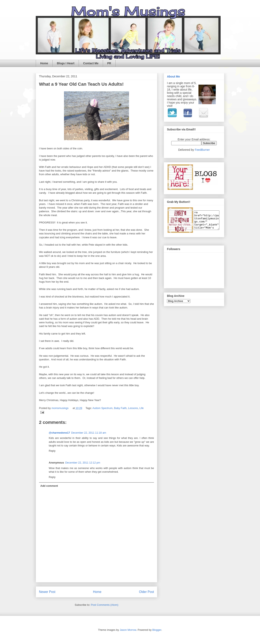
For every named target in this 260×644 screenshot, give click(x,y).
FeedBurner (202, 150)
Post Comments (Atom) (105, 605)
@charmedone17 (59, 433)
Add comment (49, 486)
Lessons (133, 408)
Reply (52, 451)
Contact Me (91, 63)
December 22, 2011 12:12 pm (83, 463)
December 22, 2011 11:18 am (89, 433)
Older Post (146, 592)
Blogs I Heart (66, 63)
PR (109, 63)
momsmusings (60, 408)
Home (44, 63)
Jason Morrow (128, 630)
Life (141, 408)
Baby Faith (120, 408)
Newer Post (47, 592)
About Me (173, 77)
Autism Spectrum (102, 408)
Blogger (157, 630)
